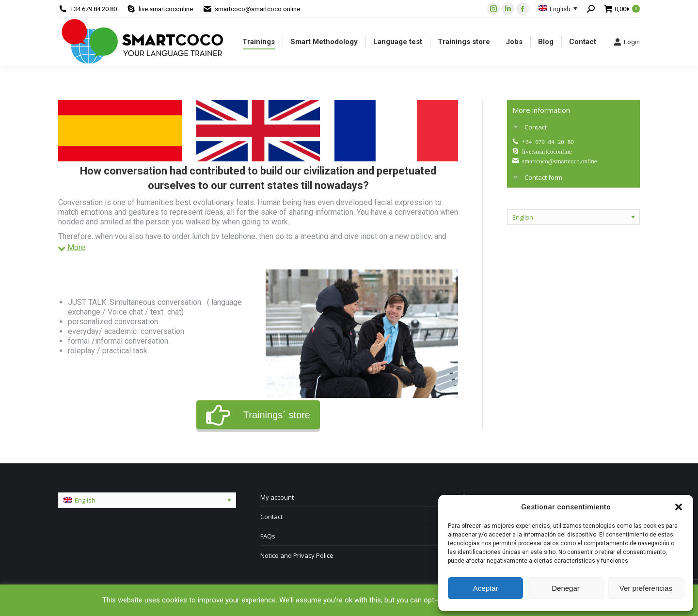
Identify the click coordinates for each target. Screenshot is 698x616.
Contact (271, 517)
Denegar (566, 588)
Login (627, 42)
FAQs (268, 536)
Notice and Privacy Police (297, 555)
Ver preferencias (646, 588)
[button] (679, 507)
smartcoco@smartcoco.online (257, 9)
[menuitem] (259, 42)
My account (277, 497)
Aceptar (486, 588)
